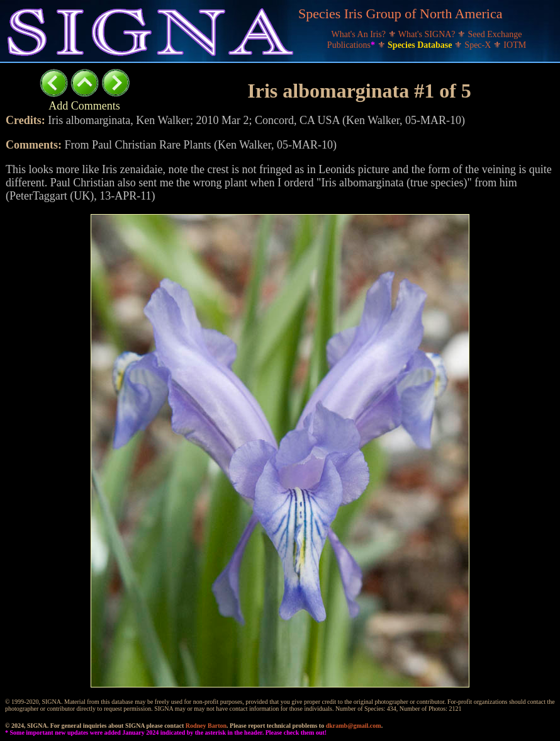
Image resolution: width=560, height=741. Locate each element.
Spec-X (479, 45)
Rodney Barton (206, 726)
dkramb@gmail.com (354, 726)
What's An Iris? (360, 34)
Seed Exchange (495, 34)
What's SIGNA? (428, 34)
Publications (352, 45)
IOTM (515, 45)
